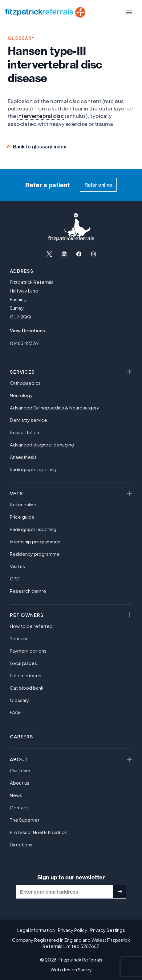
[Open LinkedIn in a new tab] (64, 254)
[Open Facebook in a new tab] (79, 254)
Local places (23, 663)
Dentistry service (28, 420)
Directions (21, 844)
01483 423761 (25, 343)
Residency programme (35, 554)
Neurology (21, 395)
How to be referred (31, 626)
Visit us (17, 566)
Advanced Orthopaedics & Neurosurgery (55, 407)
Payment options (28, 651)
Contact (19, 807)
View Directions (27, 331)
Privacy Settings (108, 930)
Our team (20, 770)
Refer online (98, 185)
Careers (22, 736)
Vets (16, 493)
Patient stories (26, 675)
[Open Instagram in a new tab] (94, 254)
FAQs (16, 712)
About (19, 759)
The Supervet (25, 820)
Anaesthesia (23, 457)
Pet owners (27, 615)
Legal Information (36, 930)
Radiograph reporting (33, 469)
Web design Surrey (71, 969)
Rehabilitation (24, 432)
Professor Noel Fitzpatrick (38, 832)
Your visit (19, 638)
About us (20, 783)
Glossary (19, 700)
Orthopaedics (25, 383)
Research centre (28, 591)
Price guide (22, 517)
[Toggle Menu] (129, 12)
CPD (15, 578)
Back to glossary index (40, 147)
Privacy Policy (73, 930)
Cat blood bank (27, 688)
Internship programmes (35, 541)
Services (22, 372)
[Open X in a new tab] (49, 254)
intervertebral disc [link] (41, 116)
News (16, 795)
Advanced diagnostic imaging (42, 444)
